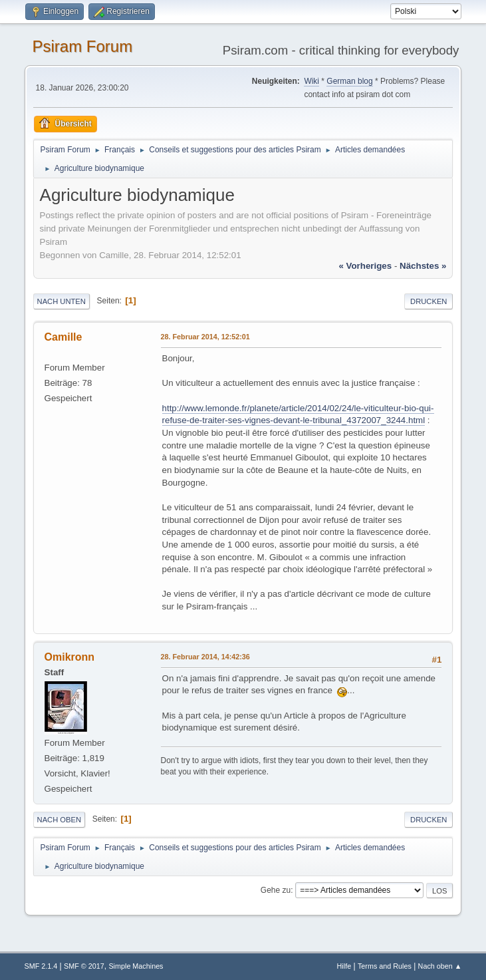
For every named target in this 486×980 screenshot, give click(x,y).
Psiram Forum (83, 46)
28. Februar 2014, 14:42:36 (205, 657)
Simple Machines (136, 966)
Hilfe (344, 966)
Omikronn (70, 657)
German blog (349, 81)
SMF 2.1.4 (41, 966)
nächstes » (423, 266)
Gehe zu (276, 890)
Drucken (428, 301)
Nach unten (61, 301)
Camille (63, 337)
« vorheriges (365, 266)
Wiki (311, 81)
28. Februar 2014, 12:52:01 (205, 337)
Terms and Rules (385, 966)
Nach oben (60, 820)
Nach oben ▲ (440, 966)
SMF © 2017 (84, 966)
